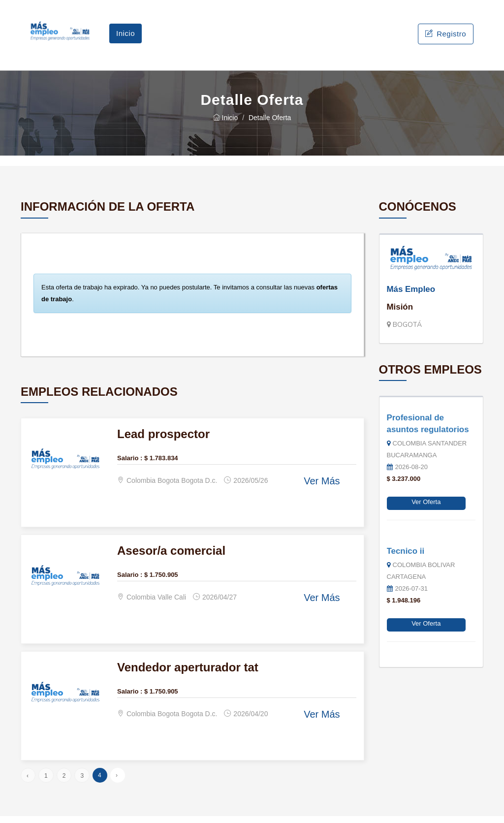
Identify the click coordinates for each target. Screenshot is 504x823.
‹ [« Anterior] (28, 783)
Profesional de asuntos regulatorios (428, 430)
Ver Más (322, 488)
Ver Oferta (426, 509)
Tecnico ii (406, 557)
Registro (446, 37)
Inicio (126, 37)
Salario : (130, 464)
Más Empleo (411, 296)
